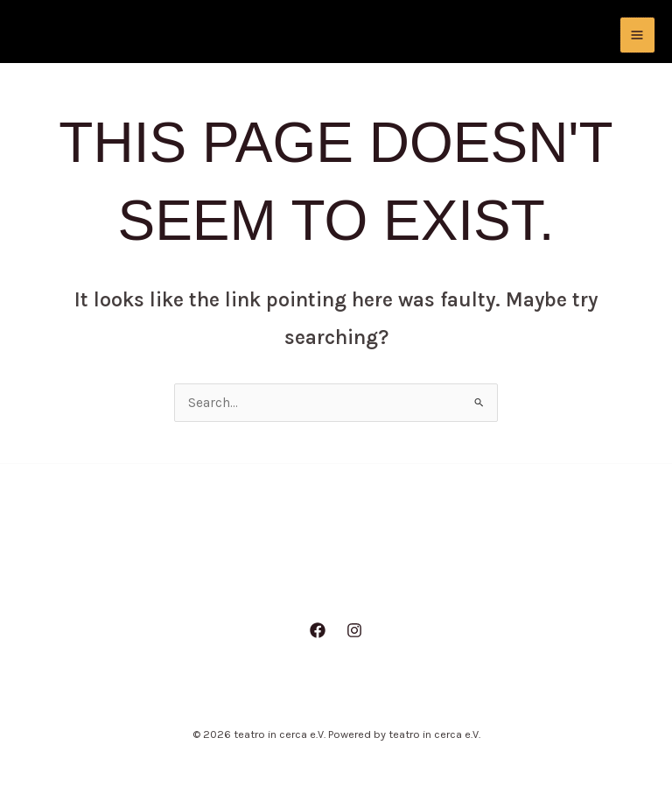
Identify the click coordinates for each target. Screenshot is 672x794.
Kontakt (516, 585)
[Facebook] (318, 632)
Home (150, 585)
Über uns (326, 585)
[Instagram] (354, 632)
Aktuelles (234, 585)
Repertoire (422, 585)
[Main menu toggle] (637, 35)
